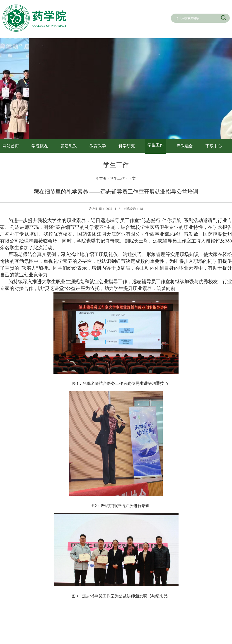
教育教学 (98, 146)
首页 (103, 178)
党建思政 (69, 146)
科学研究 (127, 146)
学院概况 (40, 146)
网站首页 (11, 146)
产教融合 (185, 146)
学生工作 (156, 145)
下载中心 (214, 146)
